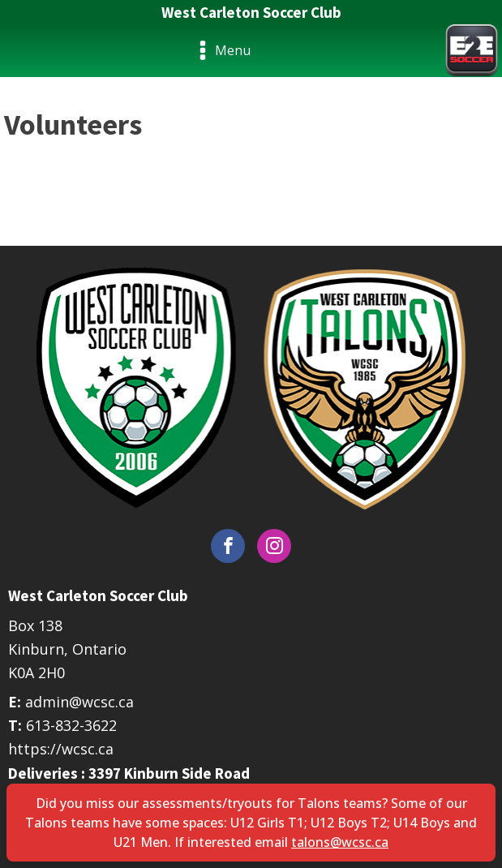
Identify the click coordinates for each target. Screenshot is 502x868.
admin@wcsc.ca (79, 702)
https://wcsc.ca (61, 749)
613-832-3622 (71, 725)
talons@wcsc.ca (340, 842)
